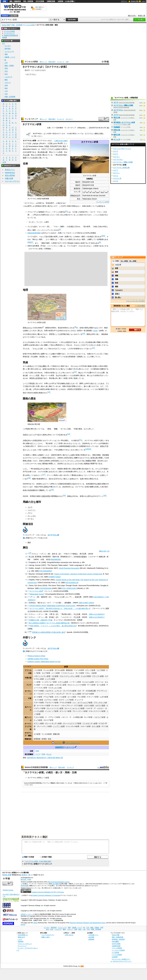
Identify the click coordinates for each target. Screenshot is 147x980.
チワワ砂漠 (78, 706)
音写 (44, 206)
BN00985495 (56, 559)
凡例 (67, 62)
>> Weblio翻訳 (140, 306)
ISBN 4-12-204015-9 (97, 614)
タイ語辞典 (115, 952)
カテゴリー (69, 119)
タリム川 (26, 342)
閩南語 (73, 196)
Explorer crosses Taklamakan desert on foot (44, 662)
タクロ (116, 181)
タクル (116, 176)
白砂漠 (94, 673)
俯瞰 (117, 275)
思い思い (118, 297)
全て (4, 43)
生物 (6, 85)
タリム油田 (70, 455)
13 (49, 392)
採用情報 (91, 939)
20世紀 (36, 440)
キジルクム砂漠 (88, 682)
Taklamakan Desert (37, 594)
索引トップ (43, 62)
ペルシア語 (43, 237)
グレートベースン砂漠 (55, 708)
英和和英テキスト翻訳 (34, 837)
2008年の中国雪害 (74, 389)
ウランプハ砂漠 (98, 676)
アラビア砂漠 (48, 697)
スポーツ (8, 83)
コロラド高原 (100, 706)
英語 (64, 146)
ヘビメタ (118, 265)
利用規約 (21, 941)
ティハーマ (79, 700)
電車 (6, 54)
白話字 (78, 196)
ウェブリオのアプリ (48, 935)
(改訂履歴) (56, 884)
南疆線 (88, 461)
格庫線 (87, 464)
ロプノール (60, 349)
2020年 (60, 464)
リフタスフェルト (68, 673)
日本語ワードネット (27, 914)
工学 (6, 63)
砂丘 (50, 739)
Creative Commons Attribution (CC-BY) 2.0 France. (48, 892)
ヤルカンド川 (79, 345)
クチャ (30, 513)
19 (52, 490)
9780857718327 (55, 577)
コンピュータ (9, 51)
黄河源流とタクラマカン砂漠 (124, 122)
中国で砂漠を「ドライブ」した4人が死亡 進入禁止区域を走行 (53, 626)
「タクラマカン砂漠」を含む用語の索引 (38, 861)
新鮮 (117, 272)
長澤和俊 (38, 557)
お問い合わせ (69, 935)
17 (44, 475)
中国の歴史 (78, 429)
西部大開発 (97, 455)
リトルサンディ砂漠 (90, 723)
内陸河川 (69, 342)
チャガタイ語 (64, 243)
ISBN (37, 571)
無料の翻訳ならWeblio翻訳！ (40, 8)
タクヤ (116, 151)
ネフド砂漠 (39, 700)
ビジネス (8, 46)
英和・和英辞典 (28, 1)
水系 (44, 322)
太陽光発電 (46, 496)
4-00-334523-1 (99, 597)
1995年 (60, 458)
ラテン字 (77, 192)
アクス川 (89, 345)
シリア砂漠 (69, 700)
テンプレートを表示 (103, 202)
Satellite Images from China (38, 659)
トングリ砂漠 (50, 679)
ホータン (31, 519)
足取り (117, 294)
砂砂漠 (52, 334)
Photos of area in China (36, 656)
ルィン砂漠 (77, 694)
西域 (49, 429)
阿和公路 (117, 130)
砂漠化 (37, 469)
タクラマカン (31, 74)
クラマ (116, 115)
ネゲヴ (61, 700)
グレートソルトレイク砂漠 (74, 708)
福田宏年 (44, 597)
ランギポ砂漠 (47, 734)
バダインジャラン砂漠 (42, 676)
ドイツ (38, 754)
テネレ (88, 673)
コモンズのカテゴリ (73, 743)
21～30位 (133, 261)
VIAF (37, 751)
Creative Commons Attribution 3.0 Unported (46, 895)
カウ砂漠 (37, 734)
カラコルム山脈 (99, 372)
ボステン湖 (57, 472)
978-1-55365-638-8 (69, 588)
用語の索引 (52, 62)
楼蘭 (56, 429)
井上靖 (31, 557)
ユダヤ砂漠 (104, 697)
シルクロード (79, 354)
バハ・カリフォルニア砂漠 (82, 703)
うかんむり (119, 290)
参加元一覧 (142, 16)
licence (23, 925)
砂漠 (29, 152)
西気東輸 (106, 455)
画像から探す (46, 937)
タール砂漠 (101, 685)
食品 (6, 88)
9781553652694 (45, 588)
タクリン (116, 173)
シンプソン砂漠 (59, 726)
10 (83, 333)
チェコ (49, 754)
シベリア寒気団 (29, 383)
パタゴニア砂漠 (99, 717)
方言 (6, 94)
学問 (6, 68)
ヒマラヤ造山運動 (39, 366)
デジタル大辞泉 (29, 25)
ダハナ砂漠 (38, 697)
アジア (29, 685)
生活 (6, 74)
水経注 (25, 435)
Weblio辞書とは (23, 935)
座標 (24, 758)
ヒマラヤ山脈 (87, 372)
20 (64, 495)
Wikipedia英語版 (34, 233)
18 (29, 478)
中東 (30, 698)
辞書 (4, 1)
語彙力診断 (9, 178)
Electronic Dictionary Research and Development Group (87, 923)
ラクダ (57, 484)
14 (69, 434)
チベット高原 (34, 375)
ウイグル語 (27, 143)
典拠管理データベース (65, 747)
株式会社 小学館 (26, 880)
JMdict (35, 923)
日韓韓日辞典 (51, 1)
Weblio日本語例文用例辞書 (36, 767)
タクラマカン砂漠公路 (89, 458)
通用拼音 (77, 188)
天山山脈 (26, 155)
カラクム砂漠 (63, 682)
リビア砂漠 (101, 670)
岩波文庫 (78, 597)
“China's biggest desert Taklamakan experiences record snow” (52, 606)
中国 (64, 155)
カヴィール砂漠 (60, 697)
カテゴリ (58, 743)
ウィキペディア (31, 119)
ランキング (61, 62)
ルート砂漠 (72, 697)
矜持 (117, 283)
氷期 (95, 366)
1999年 (47, 461)
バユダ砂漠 (38, 670)
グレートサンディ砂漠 (53, 723)
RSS (82, 966)
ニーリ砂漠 (56, 673)
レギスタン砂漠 (60, 685)
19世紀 (25, 440)
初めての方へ (132, 16)
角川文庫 (83, 554)
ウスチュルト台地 (55, 688)
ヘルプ (144, 1)
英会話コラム (10, 170)
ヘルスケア (8, 77)
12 (75, 372)
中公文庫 (77, 614)
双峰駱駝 (117, 127)
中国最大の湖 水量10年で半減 (41, 620)
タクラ (116, 102)
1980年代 (54, 455)
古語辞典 (60, 1)
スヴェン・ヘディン (51, 212)
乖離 (117, 279)
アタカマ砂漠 (39, 717)
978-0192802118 (72, 583)
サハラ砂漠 (80, 673)
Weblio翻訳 (115, 941)
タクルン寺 (117, 178)
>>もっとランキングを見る (135, 301)
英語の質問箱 (10, 175)
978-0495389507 (46, 571)
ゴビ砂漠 (38, 155)
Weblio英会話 (10, 173)
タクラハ (116, 157)
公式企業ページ (93, 935)
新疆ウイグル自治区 (30, 158)
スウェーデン (32, 212)
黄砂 (29, 542)
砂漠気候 (39, 378)
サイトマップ (22, 946)
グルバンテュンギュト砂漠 (70, 676)
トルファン (64, 461)
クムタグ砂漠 (86, 676)
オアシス (95, 354)
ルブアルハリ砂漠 (51, 700)
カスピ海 (59, 369)
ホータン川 (83, 342)
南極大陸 (56, 734)
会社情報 (91, 937)
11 (93, 348)
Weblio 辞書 (135, 1)
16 (90, 449)
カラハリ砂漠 (90, 670)
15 (87, 449)
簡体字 (78, 185)
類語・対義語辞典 (15, 1)
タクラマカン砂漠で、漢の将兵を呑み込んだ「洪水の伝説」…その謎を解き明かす (60, 608)
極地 (30, 736)
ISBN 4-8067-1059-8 (86, 603)
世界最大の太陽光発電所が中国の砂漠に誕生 (49, 632)
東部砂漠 (69, 670)
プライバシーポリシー (25, 944)
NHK (44, 557)
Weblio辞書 (24, 886)
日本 (43, 754)
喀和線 (45, 464)
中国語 (47, 146)
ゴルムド (69, 464)
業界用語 (8, 49)
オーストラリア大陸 (28, 726)
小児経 (50, 143)
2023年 (65, 487)
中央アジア (46, 149)
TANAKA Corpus (8, 890)
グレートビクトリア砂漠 (72, 723)
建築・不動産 (9, 66)
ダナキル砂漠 (60, 670)
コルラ (77, 464)
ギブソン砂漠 (39, 723)
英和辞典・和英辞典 (118, 939)
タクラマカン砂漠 (36, 591)
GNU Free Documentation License (58, 882)
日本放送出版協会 (80, 557)
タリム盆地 (55, 149)
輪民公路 (117, 135)
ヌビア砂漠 (46, 673)
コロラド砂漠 (89, 706)
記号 (4, 162)
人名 (6, 91)
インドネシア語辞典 (118, 950)
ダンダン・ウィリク (36, 222)
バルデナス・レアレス (53, 691)
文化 (6, 71)
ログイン (124, 1)
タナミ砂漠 (96, 726)
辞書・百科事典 (17, 25)
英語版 (95, 331)
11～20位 (124, 261)
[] (61, 141)
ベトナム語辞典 (117, 955)
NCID (48, 559)
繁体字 (78, 182)
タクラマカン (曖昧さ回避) (94, 134)
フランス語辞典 (117, 948)
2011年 (100, 461)
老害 (117, 268)
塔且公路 (117, 118)
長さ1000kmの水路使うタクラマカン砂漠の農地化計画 (49, 623)
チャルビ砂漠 (48, 670)
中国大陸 (28, 678)
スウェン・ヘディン (39, 554)
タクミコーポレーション (122, 149)
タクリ (116, 170)
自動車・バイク (10, 57)
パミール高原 (57, 152)
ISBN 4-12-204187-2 (97, 617)
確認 (117, 286)
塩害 (82, 479)
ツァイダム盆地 (48, 685)
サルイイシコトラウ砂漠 (77, 685)
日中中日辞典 (40, 1)
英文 (79, 199)
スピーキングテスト (12, 181)
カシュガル (75, 461)
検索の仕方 (21, 937)
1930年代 (86, 443)
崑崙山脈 (44, 152)
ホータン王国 (66, 429)
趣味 (6, 80)
